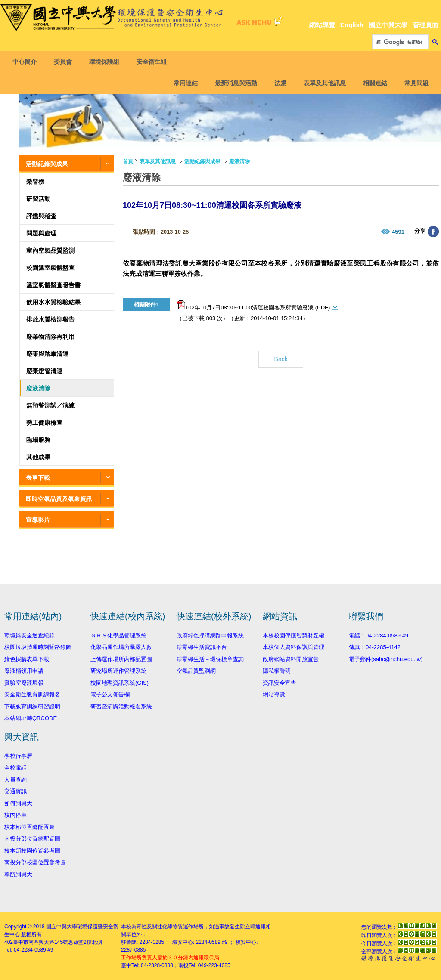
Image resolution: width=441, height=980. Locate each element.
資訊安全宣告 (280, 683)
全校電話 (16, 768)
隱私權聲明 (277, 671)
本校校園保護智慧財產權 (293, 635)
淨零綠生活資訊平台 (202, 647)
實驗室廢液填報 (24, 683)
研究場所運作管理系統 (118, 671)
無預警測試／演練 (50, 405)
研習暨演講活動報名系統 (121, 706)
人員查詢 (16, 780)
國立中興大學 (388, 25)
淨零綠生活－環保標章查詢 (210, 659)
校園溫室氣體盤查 (50, 268)
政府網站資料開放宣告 (291, 659)
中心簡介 (27, 62)
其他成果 (38, 457)
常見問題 (414, 83)
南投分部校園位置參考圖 (35, 862)
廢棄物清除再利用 (50, 337)
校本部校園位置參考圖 (32, 851)
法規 (278, 83)
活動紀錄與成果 (47, 164)
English (352, 25)
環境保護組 (107, 62)
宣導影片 (38, 520)
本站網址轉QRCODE (31, 718)
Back (281, 359)
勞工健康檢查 (44, 423)
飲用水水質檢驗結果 (53, 302)
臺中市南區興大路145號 (40, 942)
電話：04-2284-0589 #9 (379, 635)
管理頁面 (425, 25)
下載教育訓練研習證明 (32, 706)
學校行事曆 (18, 756)
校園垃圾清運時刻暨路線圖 (38, 647)
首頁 (128, 161)
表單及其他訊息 (322, 83)
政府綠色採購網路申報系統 (210, 635)
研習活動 (38, 199)
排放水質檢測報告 (50, 319)
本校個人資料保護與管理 (293, 647)
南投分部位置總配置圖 (32, 839)
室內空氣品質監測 (50, 250)
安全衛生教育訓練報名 (32, 694)
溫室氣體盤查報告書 (53, 285)
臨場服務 (38, 440)
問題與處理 (41, 233)
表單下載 (38, 478)
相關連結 (373, 83)
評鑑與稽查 (41, 216)
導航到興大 (18, 874)
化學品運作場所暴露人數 (121, 647)
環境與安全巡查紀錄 (30, 635)
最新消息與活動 (233, 83)
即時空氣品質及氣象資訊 (59, 499)
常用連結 (183, 83)
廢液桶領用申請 (24, 671)
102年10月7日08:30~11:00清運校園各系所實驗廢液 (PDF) (253, 306)
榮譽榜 (35, 182)
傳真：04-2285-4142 (375, 647)
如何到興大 (18, 803)
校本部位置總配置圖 (30, 827)
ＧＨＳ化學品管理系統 (118, 635)
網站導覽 (322, 25)
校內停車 (16, 815)
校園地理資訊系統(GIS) (120, 683)
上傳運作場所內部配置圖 (121, 659)
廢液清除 (38, 388)
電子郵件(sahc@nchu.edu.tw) (386, 659)
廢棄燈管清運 (44, 371)
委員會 (65, 62)
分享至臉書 (433, 232)
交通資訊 (16, 791)
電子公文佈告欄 (110, 694)
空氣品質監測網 (196, 671)
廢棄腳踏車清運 (47, 354)
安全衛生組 (154, 62)
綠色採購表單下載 (27, 659)
